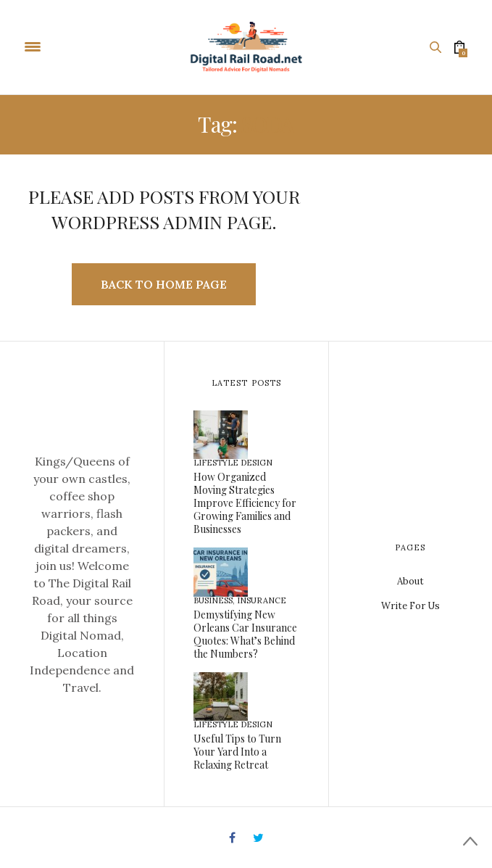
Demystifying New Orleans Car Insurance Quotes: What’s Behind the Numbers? (245, 634)
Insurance (262, 600)
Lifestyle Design (233, 463)
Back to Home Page (164, 284)
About (410, 581)
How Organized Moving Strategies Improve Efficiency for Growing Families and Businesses (245, 503)
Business (213, 600)
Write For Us (410, 606)
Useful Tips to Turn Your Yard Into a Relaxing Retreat (237, 752)
